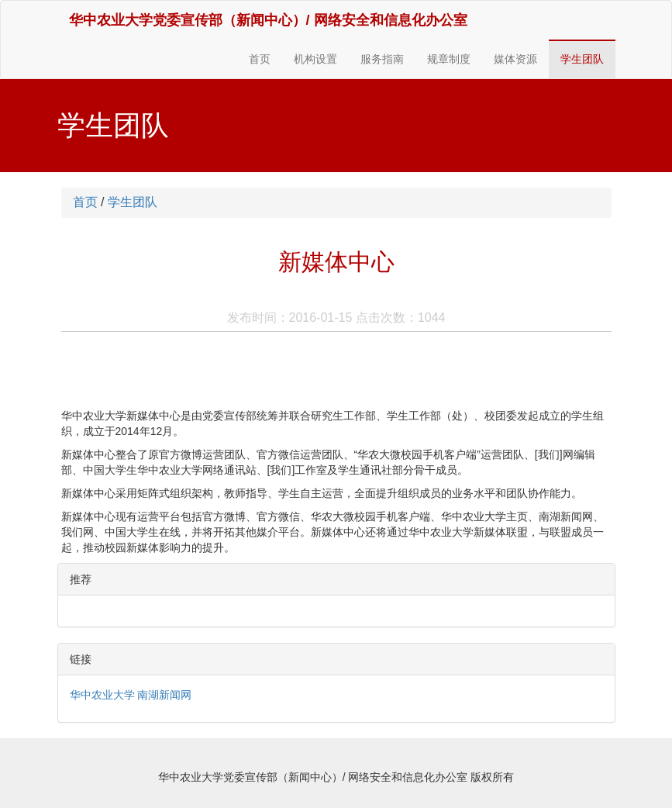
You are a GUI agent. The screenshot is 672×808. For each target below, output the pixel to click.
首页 (260, 59)
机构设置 (315, 59)
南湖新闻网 (164, 695)
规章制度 (449, 59)
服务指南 (382, 59)
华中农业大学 (102, 695)
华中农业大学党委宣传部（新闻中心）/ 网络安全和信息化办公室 (268, 20)
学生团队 (582, 59)
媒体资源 (515, 59)
